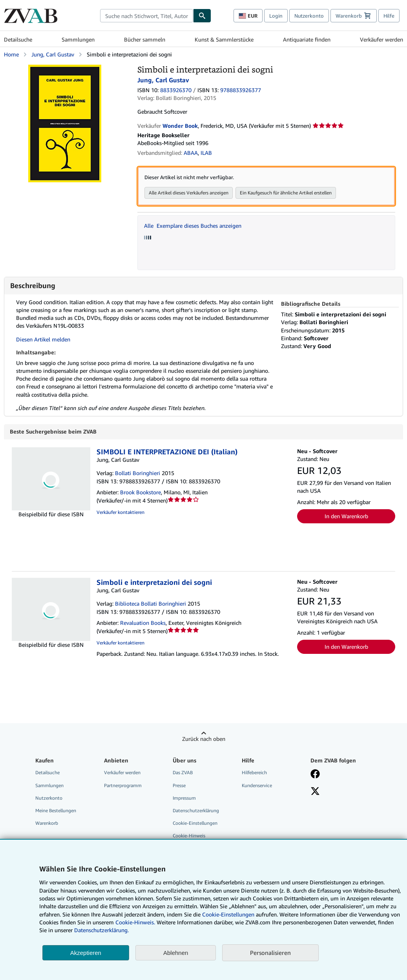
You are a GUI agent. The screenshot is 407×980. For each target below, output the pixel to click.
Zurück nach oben (204, 739)
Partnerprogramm (123, 786)
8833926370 (176, 90)
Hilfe (389, 16)
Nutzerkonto (309, 16)
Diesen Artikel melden (43, 339)
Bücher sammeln (145, 39)
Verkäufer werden (381, 39)
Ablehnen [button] (176, 953)
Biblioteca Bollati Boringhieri (151, 604)
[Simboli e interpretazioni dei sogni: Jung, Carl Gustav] (65, 68)
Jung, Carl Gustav (53, 54)
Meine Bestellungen (56, 811)
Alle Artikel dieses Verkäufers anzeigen (189, 193)
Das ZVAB (183, 773)
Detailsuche (18, 39)
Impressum (184, 798)
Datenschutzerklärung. (101, 930)
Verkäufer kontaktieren (120, 513)
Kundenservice (257, 786)
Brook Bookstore (141, 493)
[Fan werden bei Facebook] (315, 775)
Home (11, 54)
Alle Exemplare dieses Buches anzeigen (193, 226)
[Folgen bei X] (315, 792)
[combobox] (147, 16)
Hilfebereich (254, 773)
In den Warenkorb (346, 516)
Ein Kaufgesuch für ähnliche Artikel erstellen (286, 193)
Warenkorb (47, 823)
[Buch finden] (202, 16)
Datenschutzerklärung (196, 811)
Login (276, 16)
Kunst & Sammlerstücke (224, 39)
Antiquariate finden (307, 39)
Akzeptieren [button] (86, 953)
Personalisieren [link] (270, 953)
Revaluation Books (143, 623)
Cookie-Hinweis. (135, 922)
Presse (179, 786)
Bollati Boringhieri (138, 473)
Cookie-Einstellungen (228, 914)
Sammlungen (78, 39)
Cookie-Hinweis (189, 836)
